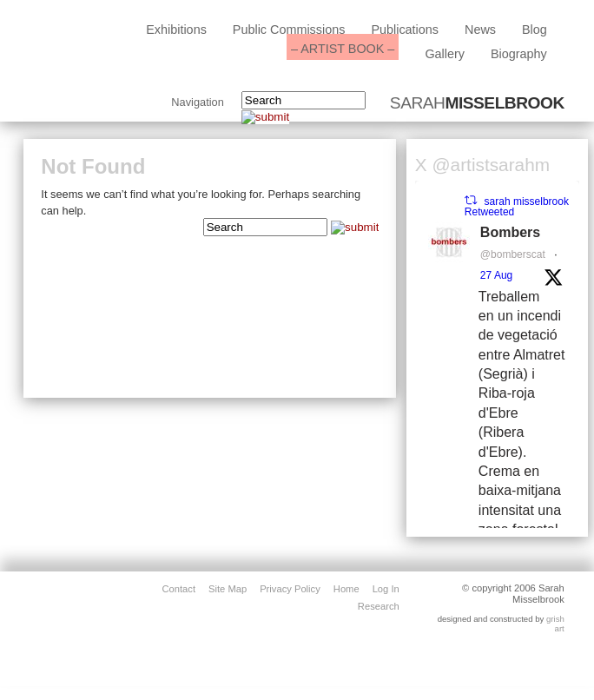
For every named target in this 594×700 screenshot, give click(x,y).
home (346, 588)
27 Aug (496, 275)
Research (379, 606)
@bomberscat (513, 254)
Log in (386, 588)
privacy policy (290, 588)
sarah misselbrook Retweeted (517, 207)
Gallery (445, 54)
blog (535, 30)
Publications (405, 30)
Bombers (510, 232)
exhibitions (176, 30)
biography (519, 54)
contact (178, 588)
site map (228, 588)
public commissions (289, 30)
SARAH (477, 103)
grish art (555, 624)
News (480, 30)
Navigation (197, 103)
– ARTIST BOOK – (343, 49)
